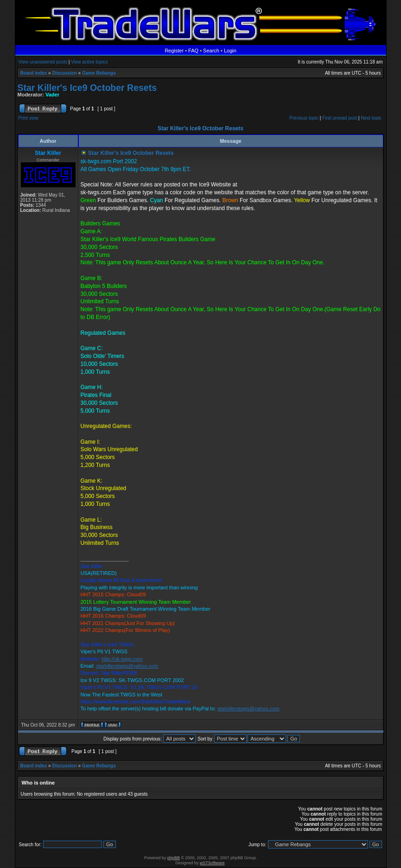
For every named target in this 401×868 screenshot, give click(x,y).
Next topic (371, 118)
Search (211, 51)
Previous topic (304, 118)
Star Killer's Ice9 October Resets (87, 88)
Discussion (64, 73)
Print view (29, 118)
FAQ (193, 51)
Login (230, 51)
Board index (34, 73)
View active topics (89, 62)
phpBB (174, 858)
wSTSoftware (212, 863)
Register (174, 51)
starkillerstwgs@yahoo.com (127, 666)
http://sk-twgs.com (122, 659)
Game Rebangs (99, 73)
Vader (52, 95)
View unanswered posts (43, 62)
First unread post (340, 118)
